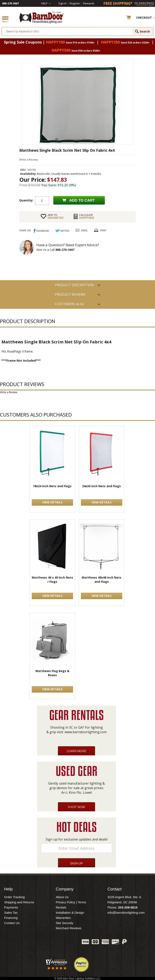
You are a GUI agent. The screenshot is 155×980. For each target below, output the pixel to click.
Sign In (62, 3)
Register (75, 3)
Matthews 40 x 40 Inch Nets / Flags (52, 580)
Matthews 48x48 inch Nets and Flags (102, 580)
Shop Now (76, 807)
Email (84, 230)
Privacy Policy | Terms (71, 902)
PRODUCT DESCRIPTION (74, 285)
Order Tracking (14, 897)
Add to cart (82, 200)
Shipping (87, 216)
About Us (62, 897)
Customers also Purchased (70, 305)
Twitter (48, 943)
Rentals (61, 907)
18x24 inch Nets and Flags (52, 486)
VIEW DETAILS (52, 502)
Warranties (63, 918)
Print (103, 230)
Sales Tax (11, 913)
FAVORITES (56, 216)
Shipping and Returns (19, 902)
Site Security (65, 923)
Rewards (89, 3)
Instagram (68, 943)
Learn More (76, 751)
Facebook (37, 943)
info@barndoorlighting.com (126, 913)
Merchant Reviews (69, 928)
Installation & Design (70, 913)
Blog (58, 943)
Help (44, 3)
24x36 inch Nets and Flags (101, 486)
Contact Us (12, 923)
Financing (11, 918)
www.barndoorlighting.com (86, 732)
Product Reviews (70, 294)
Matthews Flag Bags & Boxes (52, 673)
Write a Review (29, 160)
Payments (11, 907)
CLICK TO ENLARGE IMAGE (80, 140)
